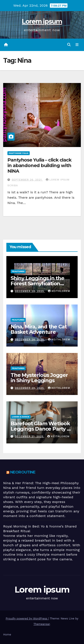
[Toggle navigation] (77, 45)
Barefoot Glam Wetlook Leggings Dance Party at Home (41, 429)
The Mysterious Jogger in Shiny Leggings (39, 378)
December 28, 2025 (30, 291)
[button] (69, 45)
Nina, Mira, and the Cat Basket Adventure (39, 329)
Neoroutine (23, 472)
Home (7, 635)
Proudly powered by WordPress (27, 619)
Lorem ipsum (42, 21)
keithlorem (59, 291)
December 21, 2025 (30, 436)
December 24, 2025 (30, 388)
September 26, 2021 (27, 180)
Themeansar (42, 624)
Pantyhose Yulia (19, 153)
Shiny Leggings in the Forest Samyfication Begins (37, 283)
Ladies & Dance (21, 417)
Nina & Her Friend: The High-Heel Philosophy (41, 483)
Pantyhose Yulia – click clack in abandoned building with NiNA (39, 166)
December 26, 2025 (30, 339)
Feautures (18, 271)
